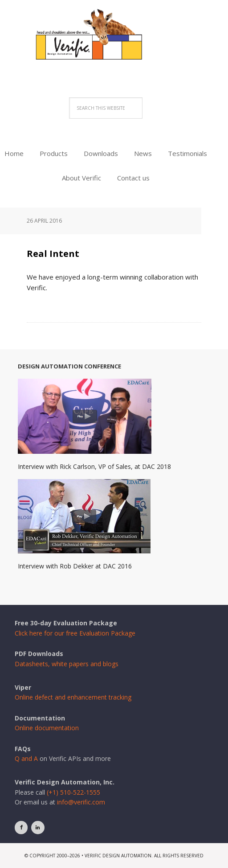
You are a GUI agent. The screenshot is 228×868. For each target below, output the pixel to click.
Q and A (26, 758)
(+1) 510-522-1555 (73, 792)
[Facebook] (21, 827)
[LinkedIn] (38, 827)
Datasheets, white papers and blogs (67, 664)
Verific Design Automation (114, 46)
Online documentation (47, 728)
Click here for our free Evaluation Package (75, 633)
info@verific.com (81, 802)
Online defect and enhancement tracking (73, 697)
